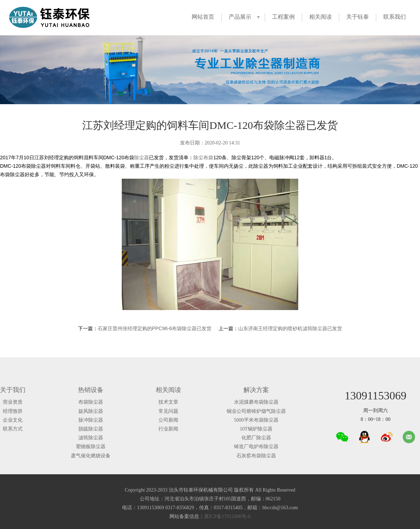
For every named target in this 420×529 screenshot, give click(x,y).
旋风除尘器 (91, 411)
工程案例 (283, 17)
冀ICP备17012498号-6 (227, 516)
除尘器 (142, 157)
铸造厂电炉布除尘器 (256, 447)
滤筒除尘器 (91, 438)
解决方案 (256, 390)
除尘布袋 (203, 157)
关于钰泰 (358, 17)
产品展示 (240, 17)
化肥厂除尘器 (256, 438)
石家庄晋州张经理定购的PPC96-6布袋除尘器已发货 (155, 328)
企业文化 (13, 420)
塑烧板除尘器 (91, 447)
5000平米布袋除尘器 (256, 420)
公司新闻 (168, 420)
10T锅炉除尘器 (256, 429)
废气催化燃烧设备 (91, 456)
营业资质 (13, 402)
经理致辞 (13, 411)
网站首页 (203, 17)
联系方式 (13, 429)
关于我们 (13, 390)
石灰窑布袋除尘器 (256, 456)
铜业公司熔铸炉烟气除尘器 (256, 411)
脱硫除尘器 (91, 429)
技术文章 (168, 402)
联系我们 (395, 17)
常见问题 (168, 411)
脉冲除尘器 (91, 420)
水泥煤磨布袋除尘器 (256, 402)
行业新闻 (168, 429)
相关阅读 (320, 17)
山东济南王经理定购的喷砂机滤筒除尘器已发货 (290, 328)
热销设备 (91, 390)
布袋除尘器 (91, 402)
